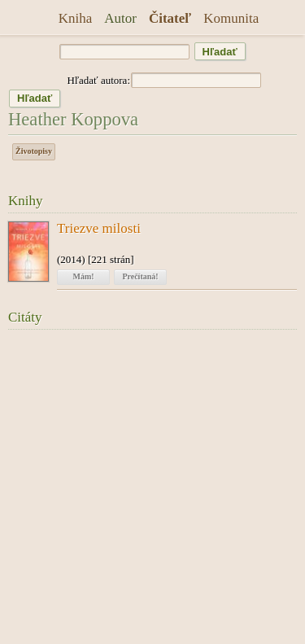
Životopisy (34, 151)
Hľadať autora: (98, 80)
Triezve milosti (99, 229)
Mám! (83, 276)
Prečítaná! (140, 276)
